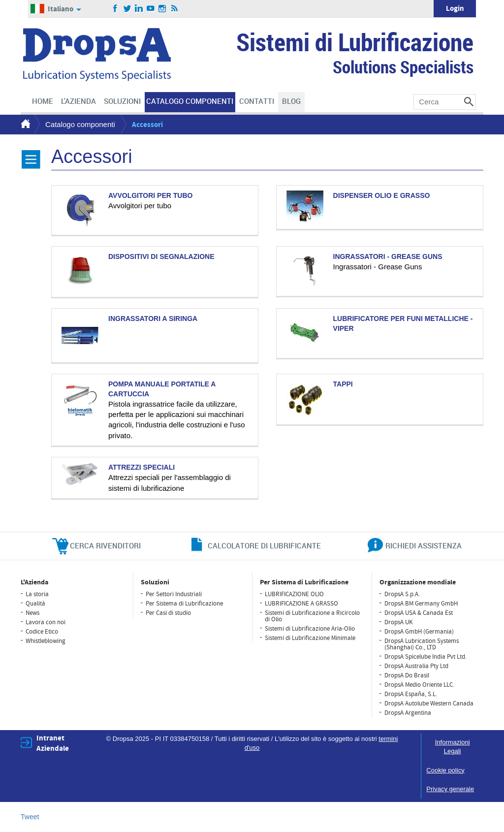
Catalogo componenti (80, 124)
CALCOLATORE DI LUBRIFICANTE (264, 545)
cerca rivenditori (105, 545)
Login (455, 9)
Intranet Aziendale (53, 743)
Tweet (30, 817)
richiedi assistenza (424, 545)
